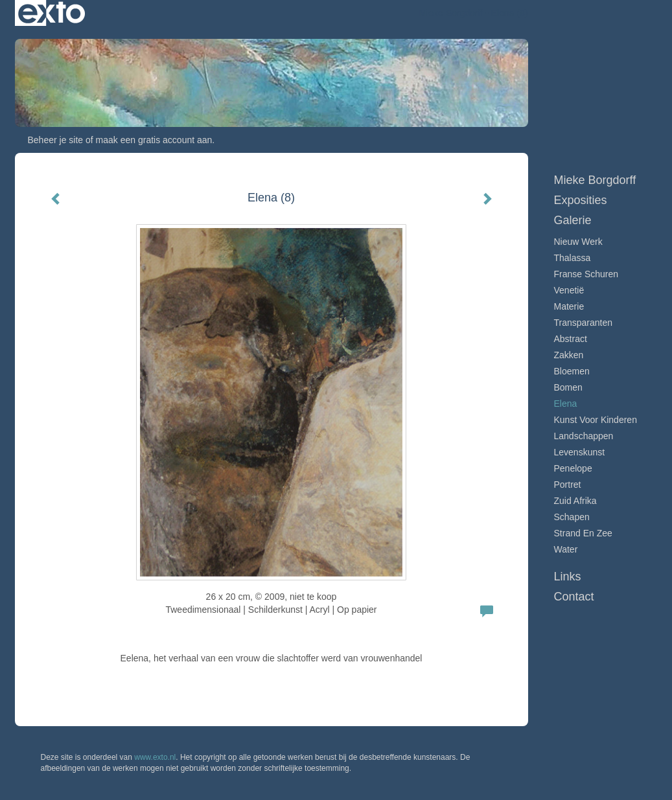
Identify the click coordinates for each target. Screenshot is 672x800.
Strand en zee (583, 533)
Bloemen (572, 371)
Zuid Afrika (575, 501)
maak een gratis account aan (154, 140)
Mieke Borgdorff (451, 13)
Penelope (573, 468)
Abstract (571, 339)
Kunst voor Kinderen (596, 420)
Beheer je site (56, 140)
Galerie (573, 220)
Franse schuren (586, 274)
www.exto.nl (155, 757)
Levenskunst (580, 452)
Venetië (569, 290)
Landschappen (584, 436)
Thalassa (573, 258)
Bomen (568, 387)
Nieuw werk (578, 242)
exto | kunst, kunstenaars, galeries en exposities (52, 13)
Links (568, 577)
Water (566, 549)
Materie (569, 306)
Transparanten (584, 323)
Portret (568, 485)
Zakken (569, 355)
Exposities (581, 200)
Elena (566, 404)
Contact (574, 597)
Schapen (572, 517)
